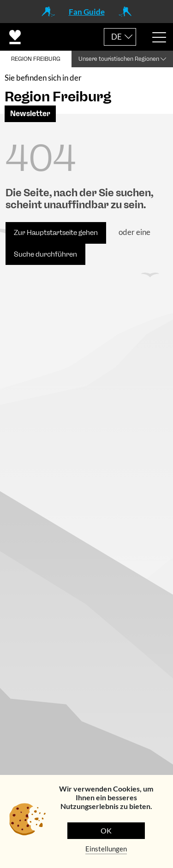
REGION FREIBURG (36, 59)
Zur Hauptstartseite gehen (56, 233)
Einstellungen (106, 849)
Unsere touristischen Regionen (119, 59)
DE (116, 37)
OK (106, 830)
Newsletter (30, 114)
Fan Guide (87, 12)
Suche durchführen (45, 254)
